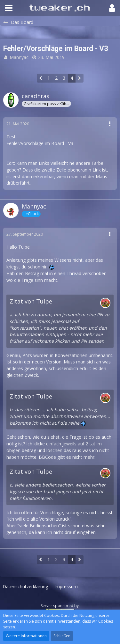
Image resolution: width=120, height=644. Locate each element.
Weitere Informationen (26, 636)
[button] (9, 8)
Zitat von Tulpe (31, 301)
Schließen (62, 636)
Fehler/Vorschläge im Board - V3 (40, 143)
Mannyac (19, 57)
